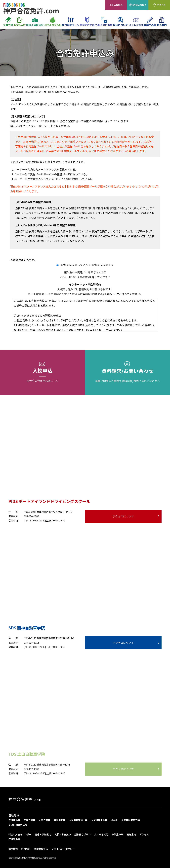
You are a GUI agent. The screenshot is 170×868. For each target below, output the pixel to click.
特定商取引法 (41, 849)
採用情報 (13, 849)
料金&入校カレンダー (20, 834)
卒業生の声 (150, 22)
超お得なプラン (71, 22)
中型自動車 (60, 820)
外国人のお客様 (104, 22)
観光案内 (162, 22)
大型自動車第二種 (130, 820)
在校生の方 (14, 839)
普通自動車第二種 (18, 825)
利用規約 (26, 849)
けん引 (114, 820)
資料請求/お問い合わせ (127, 372)
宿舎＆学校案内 (43, 834)
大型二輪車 (44, 820)
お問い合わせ (138, 5)
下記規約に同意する (102, 265)
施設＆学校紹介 (35, 22)
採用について (121, 22)
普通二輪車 (29, 820)
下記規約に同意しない (72, 265)
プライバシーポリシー (63, 849)
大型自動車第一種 (78, 820)
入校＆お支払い (53, 22)
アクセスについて (123, 516)
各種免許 (8, 22)
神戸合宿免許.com (25, 799)
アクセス (159, 5)
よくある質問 (136, 22)
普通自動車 (14, 820)
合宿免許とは (87, 22)
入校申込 (116, 5)
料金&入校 (20, 22)
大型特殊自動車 (99, 820)
